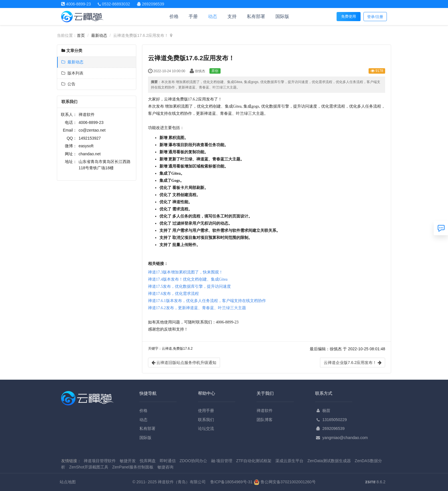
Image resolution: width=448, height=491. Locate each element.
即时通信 (168, 461)
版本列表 (72, 73)
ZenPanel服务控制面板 (133, 467)
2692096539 (333, 428)
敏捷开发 (128, 461)
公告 (68, 84)
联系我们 (206, 420)
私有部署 (256, 16)
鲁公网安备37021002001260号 (285, 482)
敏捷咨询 (165, 467)
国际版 (282, 16)
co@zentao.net (92, 130)
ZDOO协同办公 (193, 461)
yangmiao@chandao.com (345, 438)
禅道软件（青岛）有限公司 (182, 482)
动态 (213, 16)
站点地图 (68, 482)
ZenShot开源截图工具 (89, 467)
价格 (174, 16)
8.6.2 (375, 482)
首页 (81, 35)
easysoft (86, 146)
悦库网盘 (148, 461)
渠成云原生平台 (289, 461)
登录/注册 (375, 17)
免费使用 (349, 16)
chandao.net (90, 154)
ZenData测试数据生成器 (329, 461)
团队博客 (265, 420)
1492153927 (90, 138)
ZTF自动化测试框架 (254, 461)
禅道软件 (265, 410)
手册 (193, 16)
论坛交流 (206, 428)
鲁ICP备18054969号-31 (231, 482)
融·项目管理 (222, 461)
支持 (232, 16)
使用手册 (206, 410)
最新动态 (99, 35)
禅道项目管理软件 (100, 461)
